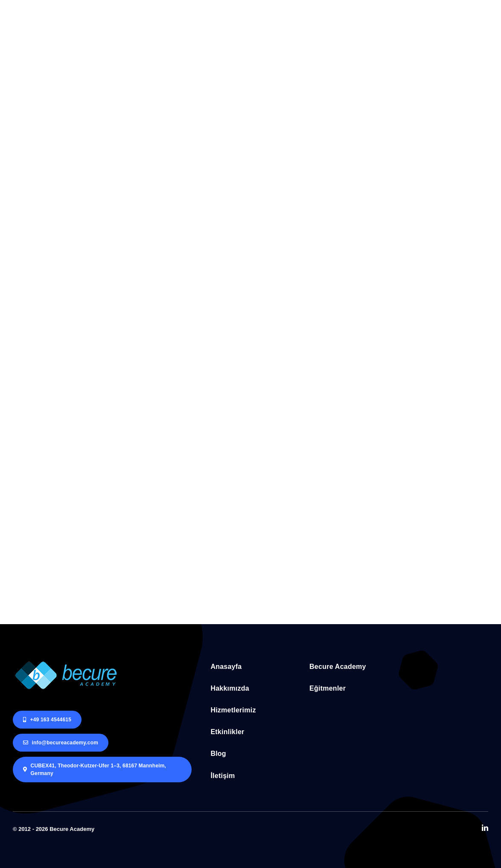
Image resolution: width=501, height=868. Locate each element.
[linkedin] (485, 828)
